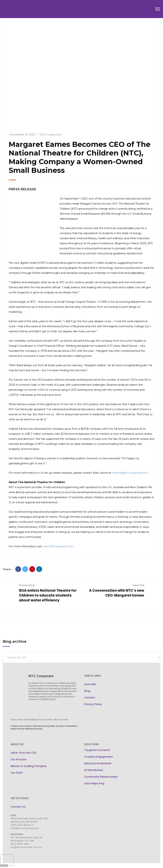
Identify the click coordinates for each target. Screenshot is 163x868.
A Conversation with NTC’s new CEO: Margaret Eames (117, 593)
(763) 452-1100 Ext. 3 (22, 825)
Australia (90, 684)
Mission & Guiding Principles (29, 766)
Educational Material (98, 763)
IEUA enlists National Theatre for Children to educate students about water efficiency (48, 595)
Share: (7, 569)
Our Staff (17, 773)
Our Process (19, 759)
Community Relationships (101, 777)
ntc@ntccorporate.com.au (26, 847)
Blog (87, 691)
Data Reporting (94, 783)
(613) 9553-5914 (20, 844)
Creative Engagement (99, 757)
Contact (90, 698)
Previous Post (27, 585)
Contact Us (18, 807)
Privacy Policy (93, 704)
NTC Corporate (51, 134)
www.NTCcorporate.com (58, 546)
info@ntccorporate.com (25, 828)
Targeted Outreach (97, 750)
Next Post (138, 585)
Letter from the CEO (24, 753)
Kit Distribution (94, 770)
